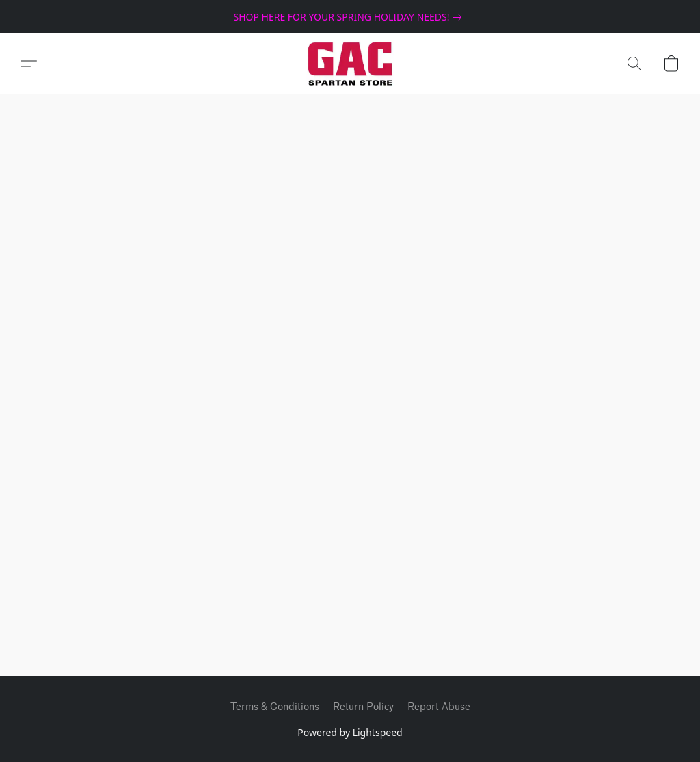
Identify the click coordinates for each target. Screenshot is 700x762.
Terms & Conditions (275, 707)
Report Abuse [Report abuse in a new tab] (439, 707)
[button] (350, 64)
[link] (350, 17)
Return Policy (363, 707)
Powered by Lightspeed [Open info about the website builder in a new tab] (350, 732)
